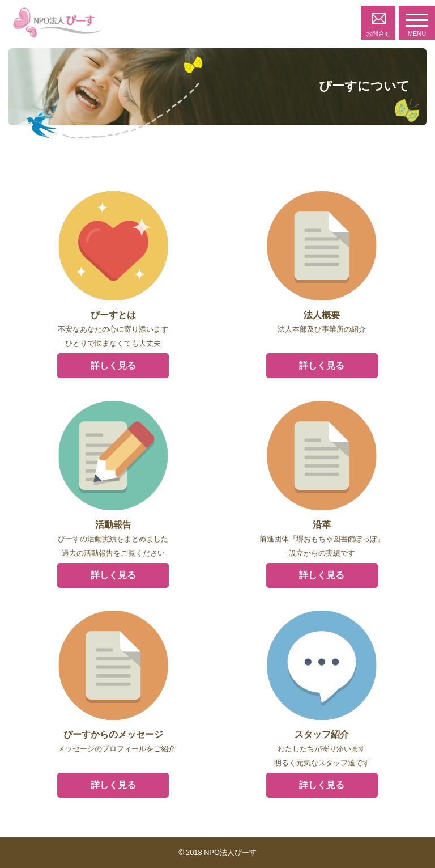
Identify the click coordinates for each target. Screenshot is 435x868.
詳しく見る (113, 365)
